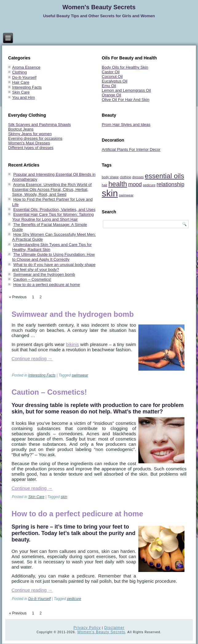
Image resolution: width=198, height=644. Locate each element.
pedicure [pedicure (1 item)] (149, 185)
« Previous (18, 297)
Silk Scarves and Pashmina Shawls (40, 125)
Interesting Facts (27, 87)
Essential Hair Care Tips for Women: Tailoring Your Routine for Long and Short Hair (53, 217)
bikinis (73, 344)
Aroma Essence (26, 67)
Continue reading (32, 358)
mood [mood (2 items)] (135, 184)
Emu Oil (109, 86)
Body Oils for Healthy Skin (125, 67)
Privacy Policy (87, 628)
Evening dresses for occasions (35, 138)
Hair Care (21, 82)
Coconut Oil (112, 76)
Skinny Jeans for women (30, 134)
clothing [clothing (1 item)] (126, 177)
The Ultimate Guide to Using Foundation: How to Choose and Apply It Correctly (54, 257)
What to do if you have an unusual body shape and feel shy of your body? (54, 267)
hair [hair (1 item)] (105, 185)
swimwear (80, 375)
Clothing (20, 72)
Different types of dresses (31, 148)
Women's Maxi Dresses (29, 143)
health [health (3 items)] (118, 184)
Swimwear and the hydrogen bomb (44, 274)
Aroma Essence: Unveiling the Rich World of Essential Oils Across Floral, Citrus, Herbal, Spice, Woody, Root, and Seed (52, 190)
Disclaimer (114, 628)
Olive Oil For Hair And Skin (126, 100)
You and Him (24, 97)
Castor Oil (111, 72)
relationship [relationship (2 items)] (170, 184)
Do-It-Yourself (24, 77)
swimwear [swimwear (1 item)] (126, 195)
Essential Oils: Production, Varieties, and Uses (54, 209)
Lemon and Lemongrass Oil (126, 90)
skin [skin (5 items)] (110, 193)
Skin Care (21, 92)
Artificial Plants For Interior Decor (131, 149)
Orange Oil (111, 95)
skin (64, 497)
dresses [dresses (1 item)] (138, 177)
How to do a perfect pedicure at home (47, 285)
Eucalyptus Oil (115, 81)
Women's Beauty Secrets (99, 7)
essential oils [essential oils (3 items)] (164, 176)
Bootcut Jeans (21, 129)
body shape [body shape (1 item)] (110, 177)
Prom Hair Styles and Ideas (126, 125)
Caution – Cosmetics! (32, 279)
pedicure (74, 599)
